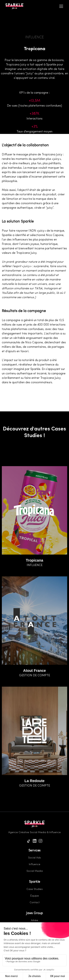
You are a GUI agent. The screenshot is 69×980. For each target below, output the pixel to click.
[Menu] (61, 6)
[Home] (14, 6)
